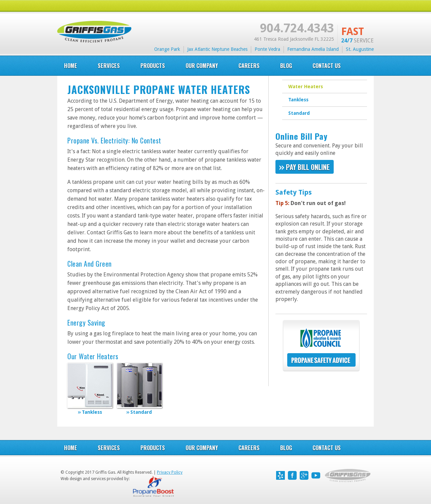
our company (202, 66)
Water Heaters (306, 87)
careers (249, 66)
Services (109, 448)
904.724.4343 (297, 28)
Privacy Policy (170, 472)
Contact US (327, 66)
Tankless (298, 100)
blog (286, 66)
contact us (327, 448)
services (109, 66)
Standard (299, 113)
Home (71, 66)
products (153, 66)
